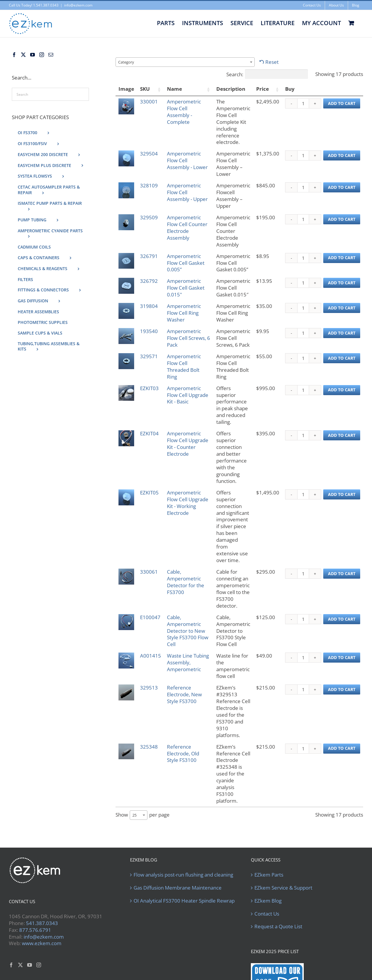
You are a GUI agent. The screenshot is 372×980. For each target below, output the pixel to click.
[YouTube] (33, 55)
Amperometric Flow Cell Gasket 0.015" (185, 288)
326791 (150, 256)
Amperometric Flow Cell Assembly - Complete (185, 112)
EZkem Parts (269, 814)
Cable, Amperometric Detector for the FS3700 (185, 541)
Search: (267, 74)
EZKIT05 (150, 472)
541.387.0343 (42, 862)
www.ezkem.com (42, 882)
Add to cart (342, 103)
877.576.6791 (35, 869)
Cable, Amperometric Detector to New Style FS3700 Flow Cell (185, 587)
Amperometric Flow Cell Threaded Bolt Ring (185, 366)
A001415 (151, 615)
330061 (150, 531)
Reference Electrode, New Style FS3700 (185, 654)
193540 (150, 331)
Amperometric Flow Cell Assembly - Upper (185, 196)
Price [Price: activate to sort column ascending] (263, 89)
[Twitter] (23, 55)
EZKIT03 (150, 388)
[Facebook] (14, 55)
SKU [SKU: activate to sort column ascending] (146, 89)
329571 (150, 356)
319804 (150, 306)
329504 (150, 154)
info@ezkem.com (78, 5)
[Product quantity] (303, 103)
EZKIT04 (150, 420)
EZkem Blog (268, 840)
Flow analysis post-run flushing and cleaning (183, 814)
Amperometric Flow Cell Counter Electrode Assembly (185, 231)
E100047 (151, 570)
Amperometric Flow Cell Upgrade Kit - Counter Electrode (185, 433)
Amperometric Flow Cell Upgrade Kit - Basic (185, 398)
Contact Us (267, 853)
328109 (150, 185)
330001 (150, 102)
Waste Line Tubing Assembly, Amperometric (185, 625)
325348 (150, 699)
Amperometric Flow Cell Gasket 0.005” (185, 263)
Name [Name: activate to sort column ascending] (175, 89)
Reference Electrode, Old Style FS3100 (184, 706)
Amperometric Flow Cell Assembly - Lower (185, 164)
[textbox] (128, 62)
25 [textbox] (134, 754)
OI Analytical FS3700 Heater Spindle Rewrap (184, 840)
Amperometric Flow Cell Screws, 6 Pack (185, 338)
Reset (272, 62)
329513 (150, 647)
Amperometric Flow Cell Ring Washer (185, 313)
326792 (150, 281)
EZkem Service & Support (283, 827)
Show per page (143, 754)
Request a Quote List (278, 866)
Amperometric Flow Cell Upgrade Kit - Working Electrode (185, 486)
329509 (150, 217)
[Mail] (51, 55)
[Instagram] (42, 55)
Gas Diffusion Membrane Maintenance (178, 827)
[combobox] (185, 62)
